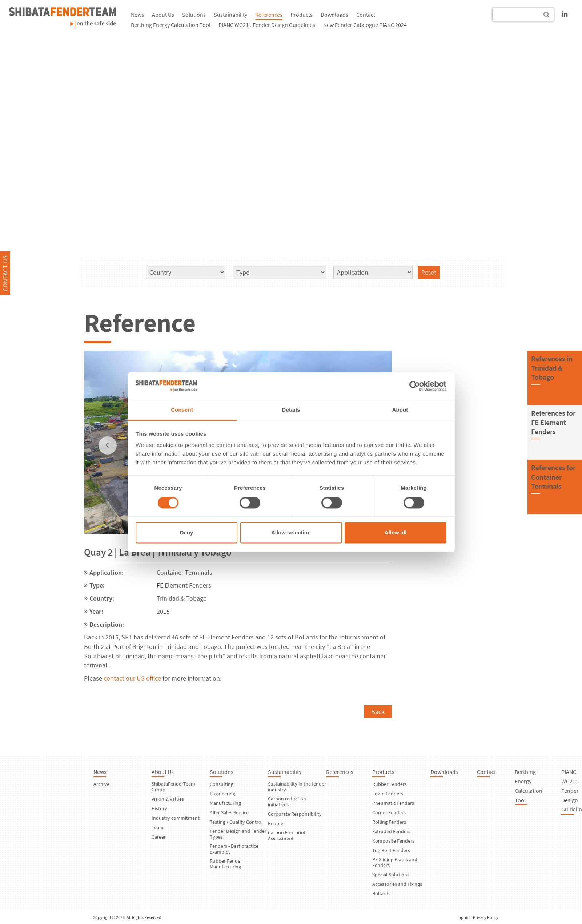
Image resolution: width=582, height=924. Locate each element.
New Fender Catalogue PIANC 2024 (365, 25)
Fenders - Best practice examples (234, 849)
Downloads (334, 15)
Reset (429, 272)
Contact (366, 15)
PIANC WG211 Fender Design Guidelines (267, 25)
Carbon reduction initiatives (287, 802)
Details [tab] (291, 410)
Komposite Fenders (393, 841)
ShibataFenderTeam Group (173, 787)
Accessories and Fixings (397, 884)
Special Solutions (391, 875)
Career (159, 837)
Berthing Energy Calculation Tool (171, 25)
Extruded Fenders (391, 831)
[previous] (108, 445)
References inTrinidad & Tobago (552, 368)
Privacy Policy (486, 917)
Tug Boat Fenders (391, 850)
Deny (187, 533)
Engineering (222, 794)
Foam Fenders (388, 794)
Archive (101, 784)
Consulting (222, 784)
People (276, 823)
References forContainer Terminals (553, 477)
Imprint (463, 917)
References (269, 15)
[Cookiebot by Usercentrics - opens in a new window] (415, 386)
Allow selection (291, 533)
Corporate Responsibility (295, 814)
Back (378, 712)
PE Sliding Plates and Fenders (395, 862)
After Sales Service (229, 812)
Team (158, 827)
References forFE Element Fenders (553, 422)
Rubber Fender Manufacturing (226, 864)
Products (302, 15)
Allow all (396, 533)
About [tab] (400, 410)
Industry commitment (176, 818)
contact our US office (132, 678)
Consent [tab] (182, 410)
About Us (163, 15)
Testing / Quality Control (236, 822)
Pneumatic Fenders (393, 803)
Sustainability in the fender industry (297, 787)
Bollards (381, 893)
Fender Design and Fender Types (238, 834)
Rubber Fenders (390, 784)
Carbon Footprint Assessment (287, 835)
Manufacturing (225, 803)
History (159, 808)
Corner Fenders (389, 812)
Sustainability (230, 15)
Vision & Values (168, 799)
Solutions (194, 15)
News (137, 15)
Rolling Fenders (389, 822)
